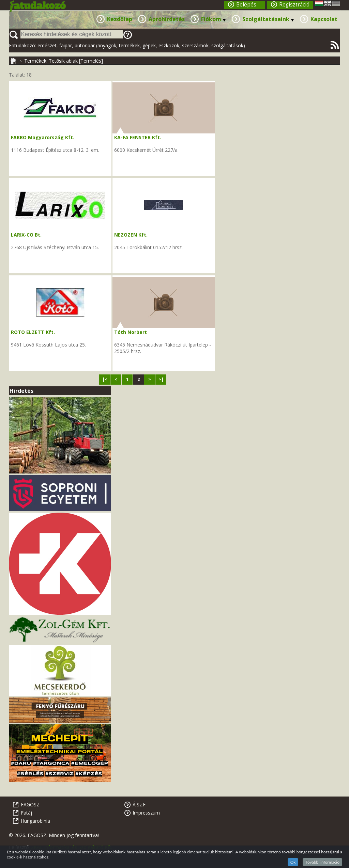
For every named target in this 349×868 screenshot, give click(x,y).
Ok (293, 862)
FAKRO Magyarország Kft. (43, 137)
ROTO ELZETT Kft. (33, 332)
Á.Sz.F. (140, 805)
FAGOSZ (30, 805)
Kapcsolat (324, 19)
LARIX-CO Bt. (26, 235)
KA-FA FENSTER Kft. (138, 137)
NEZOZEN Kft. (131, 235)
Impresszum (146, 813)
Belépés (246, 5)
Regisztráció (294, 5)
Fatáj (26, 813)
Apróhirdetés (167, 19)
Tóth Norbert (131, 332)
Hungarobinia (35, 821)
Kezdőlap (120, 19)
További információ (322, 862)
